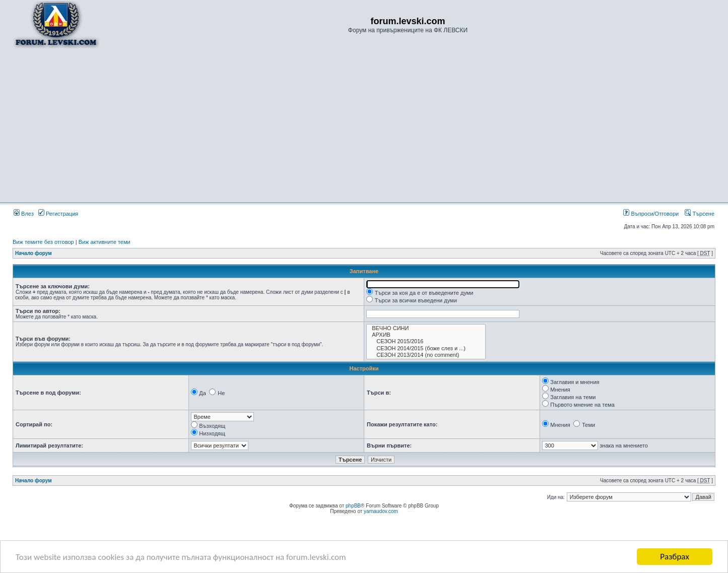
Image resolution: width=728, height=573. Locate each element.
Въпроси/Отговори (651, 214)
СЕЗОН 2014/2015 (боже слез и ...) (426, 348)
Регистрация (58, 214)
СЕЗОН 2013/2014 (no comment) (426, 355)
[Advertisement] (364, 125)
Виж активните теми (105, 242)
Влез (24, 214)
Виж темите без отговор (43, 242)
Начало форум (34, 253)
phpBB (353, 506)
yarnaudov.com (381, 511)
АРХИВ (426, 335)
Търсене (700, 214)
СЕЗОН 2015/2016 (426, 341)
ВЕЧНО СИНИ (426, 328)
